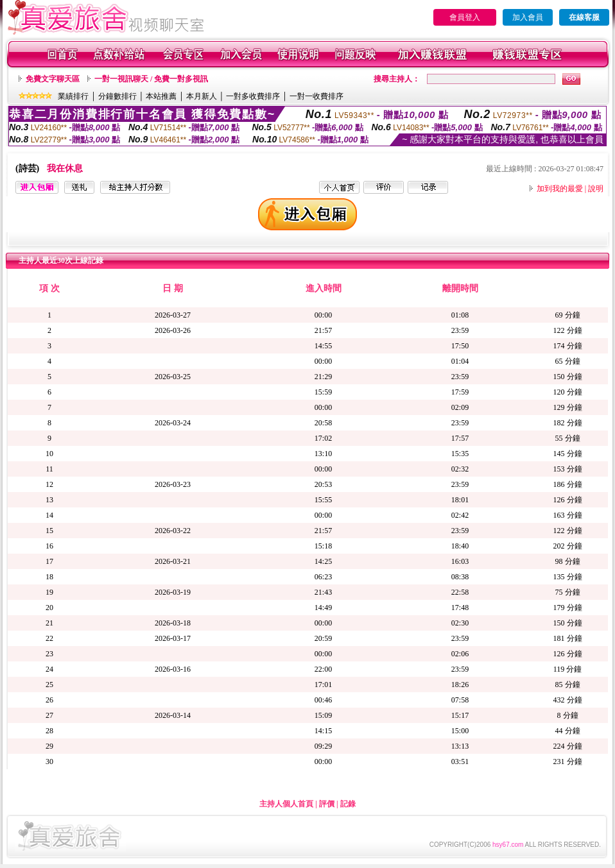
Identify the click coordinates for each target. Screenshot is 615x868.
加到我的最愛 (560, 189)
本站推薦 (161, 96)
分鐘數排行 (117, 96)
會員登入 (465, 17)
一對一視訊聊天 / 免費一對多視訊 (151, 79)
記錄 (348, 804)
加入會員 (528, 17)
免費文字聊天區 (53, 79)
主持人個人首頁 (286, 804)
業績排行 (73, 96)
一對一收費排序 (316, 96)
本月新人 (202, 96)
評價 (327, 804)
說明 (596, 189)
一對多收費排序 (253, 96)
